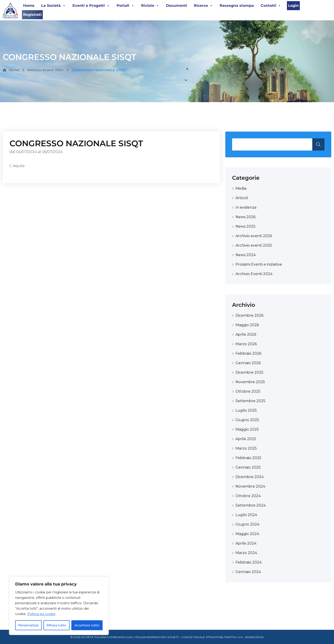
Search (318, 144)
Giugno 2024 (247, 524)
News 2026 (245, 217)
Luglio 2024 (246, 515)
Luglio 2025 (246, 410)
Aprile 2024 (246, 543)
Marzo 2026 (246, 344)
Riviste (150, 6)
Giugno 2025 (247, 420)
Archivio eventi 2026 (254, 236)
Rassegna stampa (237, 6)
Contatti (271, 6)
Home (29, 6)
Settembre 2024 (251, 505)
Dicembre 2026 (249, 315)
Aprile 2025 (246, 439)
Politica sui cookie (41, 614)
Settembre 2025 (250, 401)
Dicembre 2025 (249, 372)
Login (293, 6)
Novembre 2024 (250, 486)
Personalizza (28, 625)
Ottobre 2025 (248, 391)
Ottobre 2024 (248, 496)
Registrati (32, 15)
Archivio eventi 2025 (254, 245)
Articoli (242, 198)
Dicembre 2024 (250, 477)
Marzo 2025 (246, 448)
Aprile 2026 (246, 334)
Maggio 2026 (247, 325)
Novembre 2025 (250, 382)
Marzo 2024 (246, 553)
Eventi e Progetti (91, 6)
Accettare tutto (87, 625)
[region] (59, 606)
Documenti (177, 6)
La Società (53, 6)
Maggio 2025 (247, 429)
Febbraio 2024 (249, 562)
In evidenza (246, 207)
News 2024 (246, 255)
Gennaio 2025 (248, 467)
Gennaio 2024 (248, 572)
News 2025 (245, 226)
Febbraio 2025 (248, 458)
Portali (125, 6)
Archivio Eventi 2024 (45, 70)
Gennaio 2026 (248, 363)
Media (241, 188)
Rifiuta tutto (56, 625)
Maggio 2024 (247, 534)
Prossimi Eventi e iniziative (259, 264)
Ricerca (203, 6)
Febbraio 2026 (248, 353)
